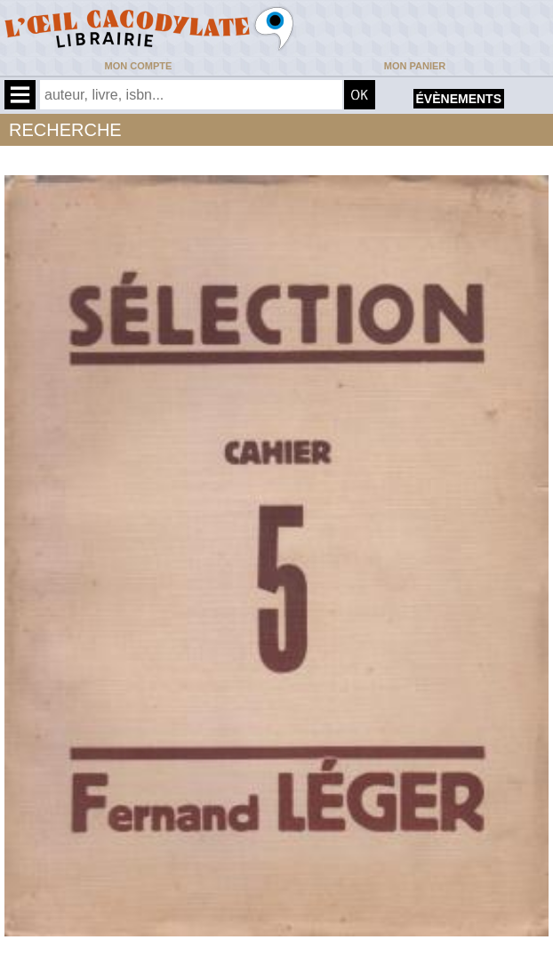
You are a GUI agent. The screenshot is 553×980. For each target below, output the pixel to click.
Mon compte (139, 66)
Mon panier (415, 66)
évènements (459, 99)
